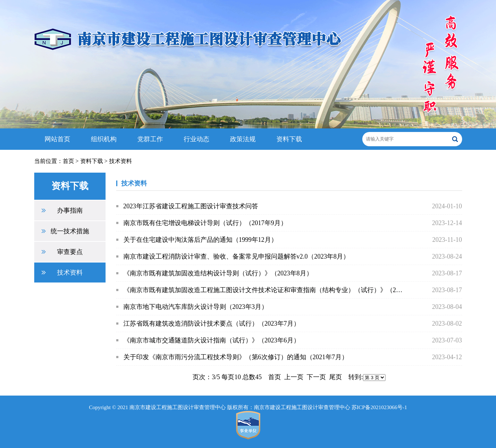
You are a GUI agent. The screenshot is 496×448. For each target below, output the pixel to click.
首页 (68, 161)
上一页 (294, 377)
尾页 (336, 377)
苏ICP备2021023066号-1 (379, 407)
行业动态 (196, 139)
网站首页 (57, 139)
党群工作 (150, 139)
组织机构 (104, 139)
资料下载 (289, 139)
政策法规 (243, 139)
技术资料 (121, 161)
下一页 (316, 377)
